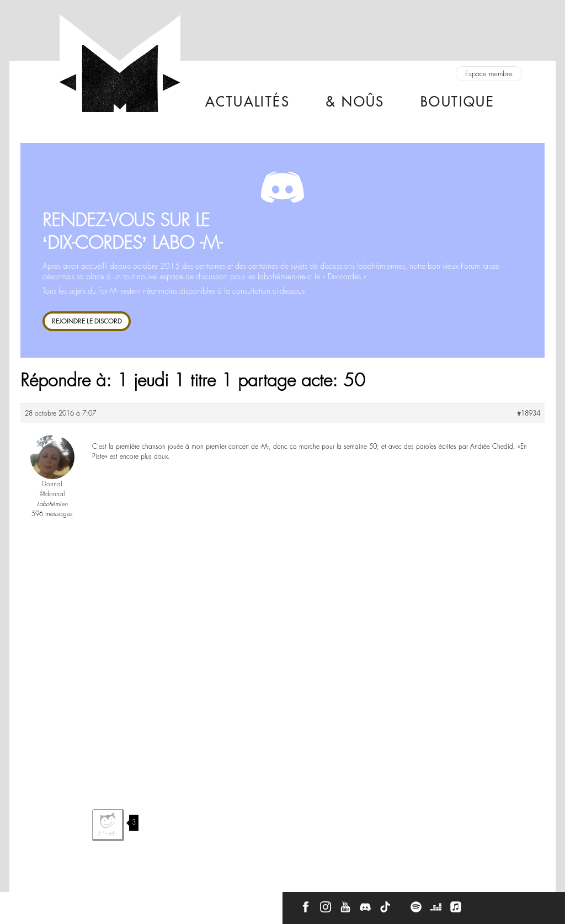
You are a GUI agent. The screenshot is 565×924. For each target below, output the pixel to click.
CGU (165, 903)
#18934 (529, 413)
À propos (73, 903)
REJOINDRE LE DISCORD (87, 321)
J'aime (108, 825)
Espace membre (489, 74)
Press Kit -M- (121, 903)
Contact (30, 903)
